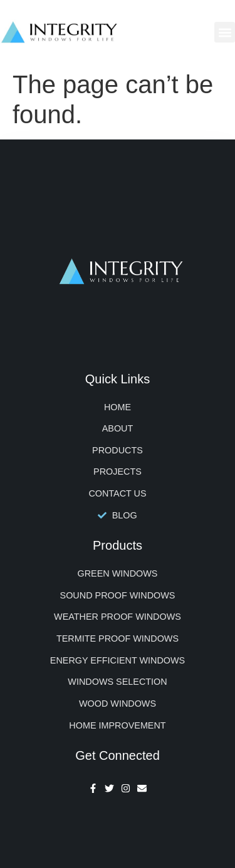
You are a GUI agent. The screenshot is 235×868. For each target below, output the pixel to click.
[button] (225, 32)
